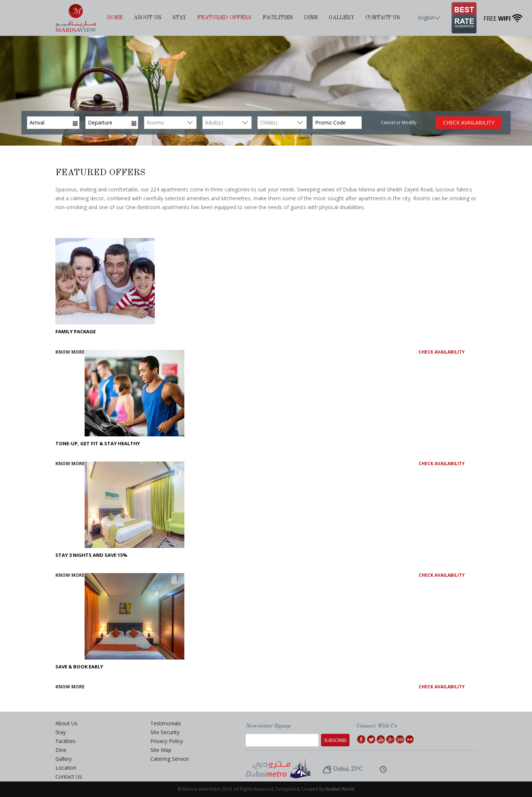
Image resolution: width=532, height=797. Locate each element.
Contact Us (383, 18)
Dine (311, 18)
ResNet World (340, 789)
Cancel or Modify (399, 122)
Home (115, 18)
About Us (148, 18)
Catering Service (170, 759)
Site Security (165, 732)
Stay (179, 18)
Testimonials (166, 723)
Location (66, 768)
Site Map (161, 750)
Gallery (342, 18)
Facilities (278, 18)
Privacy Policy (167, 741)
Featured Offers (224, 18)
